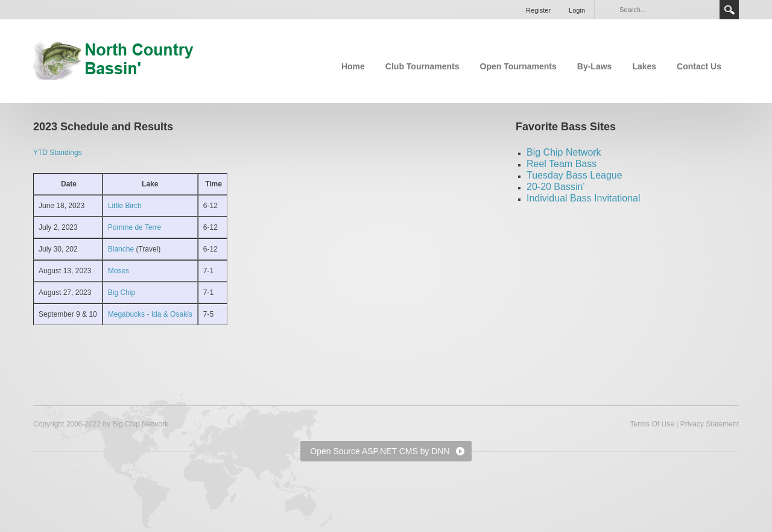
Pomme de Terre (134, 227)
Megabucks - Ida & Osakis (150, 314)
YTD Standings (58, 153)
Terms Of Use (652, 424)
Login (577, 10)
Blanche (122, 249)
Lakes (644, 66)
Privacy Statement (710, 424)
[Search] (666, 10)
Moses (119, 271)
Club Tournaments (422, 66)
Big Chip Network (564, 152)
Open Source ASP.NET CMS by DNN (380, 451)
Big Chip (122, 293)
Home (353, 66)
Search (729, 10)
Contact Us (699, 66)
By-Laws (595, 66)
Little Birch (125, 206)
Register (538, 10)
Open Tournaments (518, 66)
